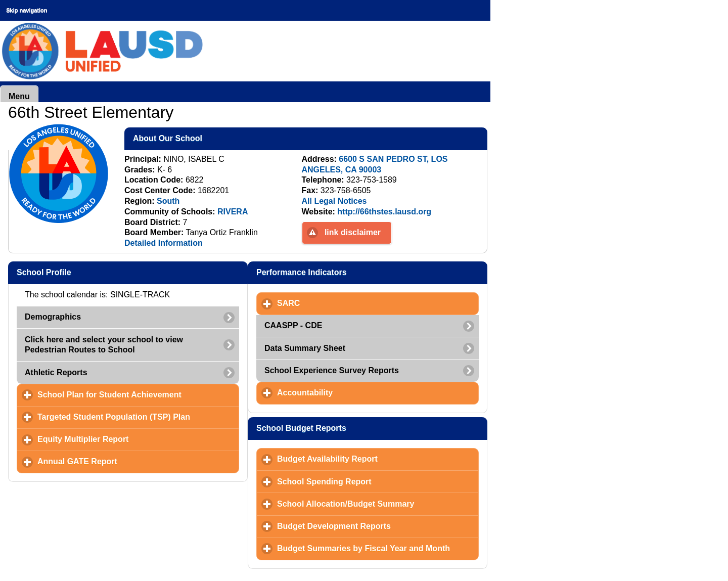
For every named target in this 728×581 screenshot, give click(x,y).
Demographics (53, 317)
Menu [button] (19, 96)
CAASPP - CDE (293, 325)
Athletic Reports (56, 372)
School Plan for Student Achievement (138, 394)
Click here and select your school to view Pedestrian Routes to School (104, 345)
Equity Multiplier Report (130, 439)
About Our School (217, 138)
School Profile (93, 272)
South (168, 201)
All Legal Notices (334, 201)
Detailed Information (164, 243)
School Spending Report (371, 481)
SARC (336, 303)
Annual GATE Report (125, 461)
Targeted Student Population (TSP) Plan (138, 417)
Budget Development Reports (378, 526)
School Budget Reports (351, 428)
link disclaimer (353, 232)
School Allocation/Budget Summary (378, 504)
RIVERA (233, 212)
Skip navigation (27, 10)
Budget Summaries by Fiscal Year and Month (378, 548)
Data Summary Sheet (305, 348)
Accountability (352, 392)
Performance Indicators (351, 272)
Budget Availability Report (375, 459)
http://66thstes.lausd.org (384, 212)
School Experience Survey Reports (332, 370)
